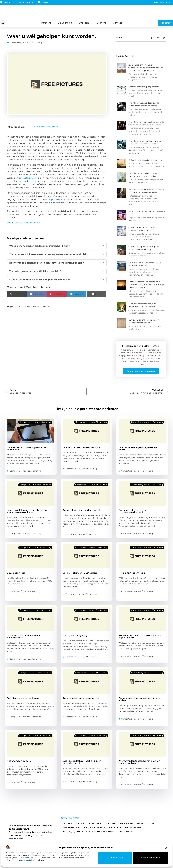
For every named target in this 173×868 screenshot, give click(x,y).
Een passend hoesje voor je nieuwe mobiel (138, 448)
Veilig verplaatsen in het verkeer (81, 573)
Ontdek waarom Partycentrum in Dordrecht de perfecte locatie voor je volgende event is (146, 285)
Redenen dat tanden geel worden (82, 698)
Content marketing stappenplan (144, 87)
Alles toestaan (115, 858)
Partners (46, 23)
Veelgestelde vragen (47, 127)
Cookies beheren (151, 858)
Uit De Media (65, 23)
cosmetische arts (28, 178)
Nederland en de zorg (19, 761)
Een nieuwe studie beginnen (23, 698)
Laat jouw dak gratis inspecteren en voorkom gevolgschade (27, 511)
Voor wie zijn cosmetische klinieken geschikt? (57, 271)
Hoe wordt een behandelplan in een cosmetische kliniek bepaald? (57, 263)
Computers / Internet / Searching (26, 43)
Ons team (84, 23)
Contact (117, 23)
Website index (126, 823)
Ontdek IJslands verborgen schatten (146, 160)
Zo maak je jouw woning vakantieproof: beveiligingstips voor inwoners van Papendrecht (146, 68)
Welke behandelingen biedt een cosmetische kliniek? (57, 246)
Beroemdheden (95, 823)
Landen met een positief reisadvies (82, 447)
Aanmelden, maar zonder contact (81, 510)
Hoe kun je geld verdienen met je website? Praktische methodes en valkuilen (99, 831)
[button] (166, 848)
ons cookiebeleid (27, 860)
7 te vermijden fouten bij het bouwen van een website (139, 762)
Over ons (101, 23)
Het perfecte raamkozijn (132, 573)
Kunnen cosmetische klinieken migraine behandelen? (57, 280)
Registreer (111, 823)
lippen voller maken (59, 199)
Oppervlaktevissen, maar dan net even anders (140, 699)
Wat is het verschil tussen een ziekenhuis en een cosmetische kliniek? (57, 254)
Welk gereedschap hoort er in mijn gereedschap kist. (82, 762)
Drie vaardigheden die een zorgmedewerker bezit (133, 511)
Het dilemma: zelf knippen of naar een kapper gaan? (140, 637)
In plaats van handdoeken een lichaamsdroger (24, 637)
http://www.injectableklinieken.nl (24, 223)
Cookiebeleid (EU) (71, 827)
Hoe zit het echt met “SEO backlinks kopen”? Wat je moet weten (113, 827)
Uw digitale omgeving (75, 636)
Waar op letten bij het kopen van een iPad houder (27, 448)
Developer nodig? (17, 573)
